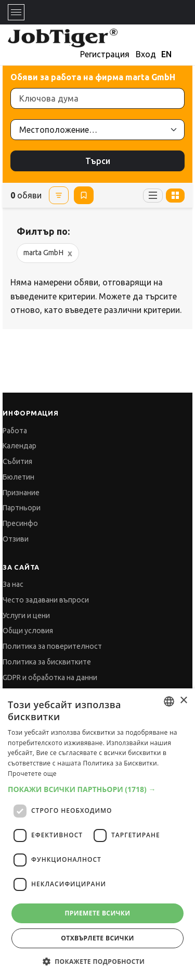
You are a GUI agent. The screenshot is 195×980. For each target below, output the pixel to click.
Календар (19, 446)
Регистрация (105, 54)
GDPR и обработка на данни (50, 677)
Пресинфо (20, 523)
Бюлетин (18, 477)
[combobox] (169, 701)
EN (166, 54)
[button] (97, 789)
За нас (13, 584)
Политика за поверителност (52, 646)
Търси (98, 161)
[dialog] (97, 834)
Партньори (22, 508)
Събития (17, 461)
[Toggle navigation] (16, 12)
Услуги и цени (26, 615)
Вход (146, 54)
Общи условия (28, 631)
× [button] (183, 701)
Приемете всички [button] (97, 913)
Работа (15, 431)
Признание (21, 493)
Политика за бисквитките (47, 662)
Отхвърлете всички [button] (97, 938)
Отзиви (16, 539)
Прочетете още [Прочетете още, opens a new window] (32, 774)
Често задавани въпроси (46, 600)
